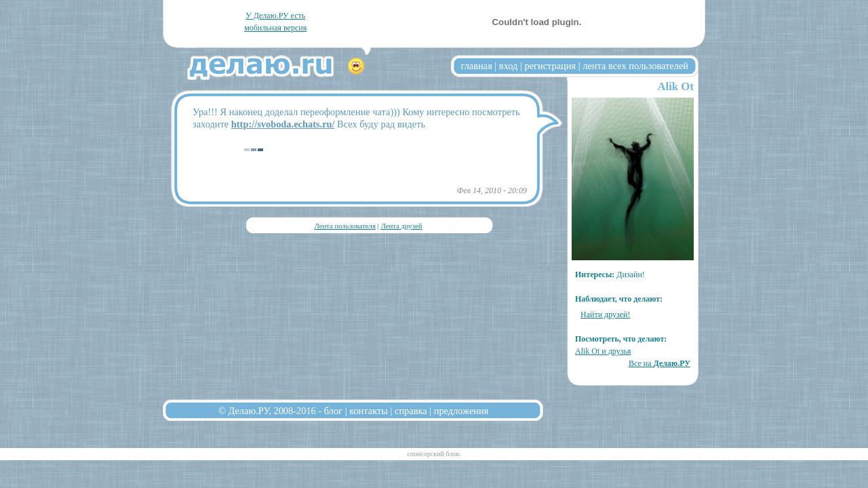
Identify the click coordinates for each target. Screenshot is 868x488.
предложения (461, 411)
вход (509, 66)
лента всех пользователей (635, 66)
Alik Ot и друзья (603, 351)
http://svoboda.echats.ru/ (283, 124)
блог (333, 411)
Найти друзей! (606, 314)
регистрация (550, 66)
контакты (369, 411)
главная (477, 66)
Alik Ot (675, 86)
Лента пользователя (344, 226)
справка (411, 411)
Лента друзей (401, 226)
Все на (659, 363)
